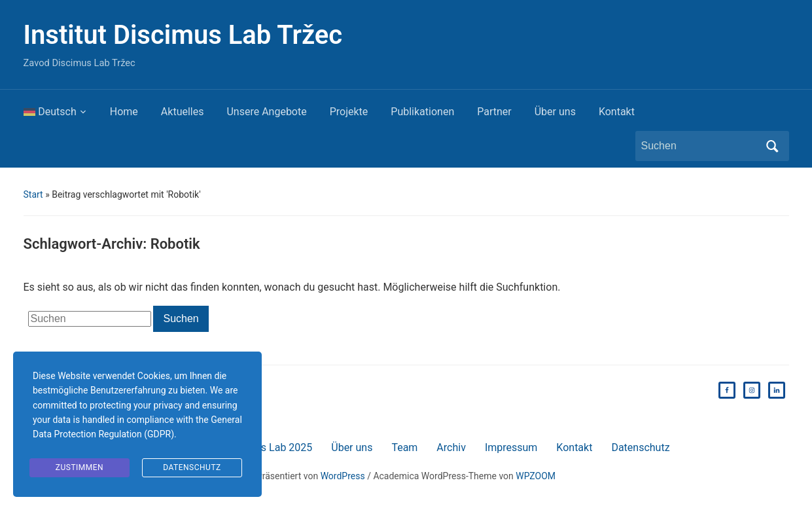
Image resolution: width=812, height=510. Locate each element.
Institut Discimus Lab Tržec (183, 35)
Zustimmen (79, 467)
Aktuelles (183, 112)
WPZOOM (536, 476)
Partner (494, 112)
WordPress (343, 476)
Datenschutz (640, 447)
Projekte (349, 112)
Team (404, 447)
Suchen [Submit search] (773, 146)
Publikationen (422, 112)
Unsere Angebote (266, 112)
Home (124, 112)
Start (33, 194)
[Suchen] (700, 146)
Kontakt (617, 112)
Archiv (451, 447)
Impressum (511, 447)
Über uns (555, 112)
